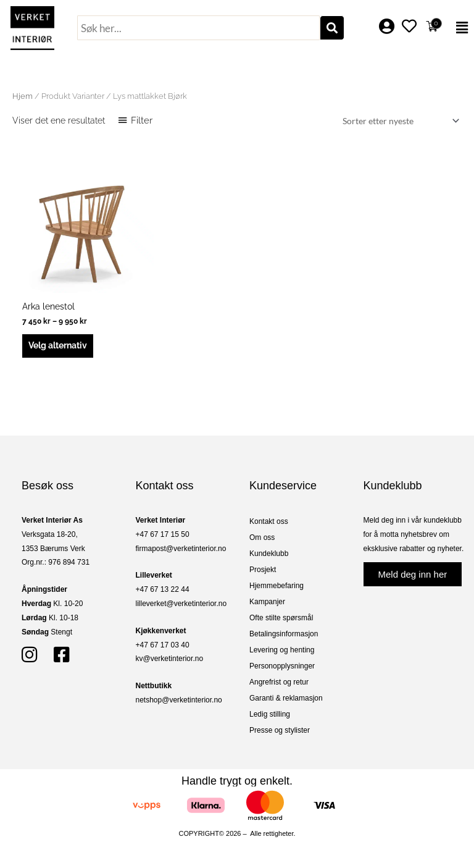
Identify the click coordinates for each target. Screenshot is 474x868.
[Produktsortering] (399, 121)
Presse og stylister (280, 730)
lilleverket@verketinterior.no (181, 604)
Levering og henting (282, 650)
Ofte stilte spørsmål (281, 618)
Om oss (262, 537)
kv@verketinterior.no (170, 659)
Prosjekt (263, 570)
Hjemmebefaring (276, 586)
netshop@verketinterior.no (179, 700)
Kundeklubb (269, 554)
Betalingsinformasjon (284, 634)
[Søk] (332, 28)
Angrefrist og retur (279, 682)
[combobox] (198, 28)
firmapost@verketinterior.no (181, 549)
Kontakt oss (269, 521)
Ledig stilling (270, 714)
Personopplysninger (282, 666)
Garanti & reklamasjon (286, 698)
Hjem (23, 96)
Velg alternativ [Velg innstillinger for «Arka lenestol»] (58, 345)
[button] (460, 28)
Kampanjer (267, 602)
